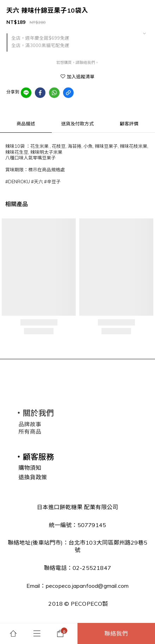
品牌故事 (30, 424)
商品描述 (26, 124)
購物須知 (30, 468)
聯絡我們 (116, 633)
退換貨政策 (33, 477)
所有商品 (30, 432)
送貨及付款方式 (77, 124)
